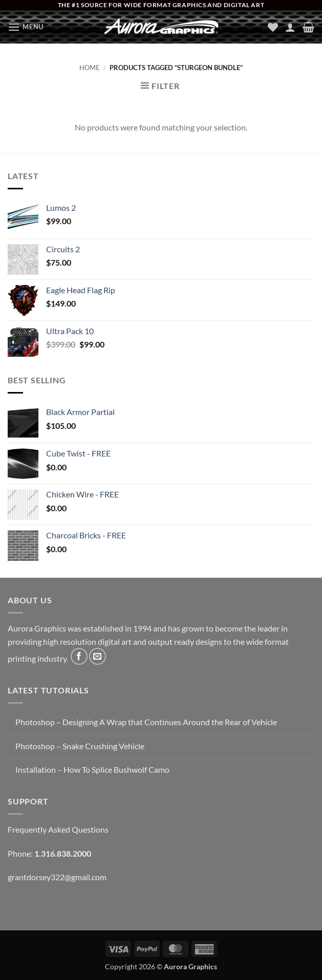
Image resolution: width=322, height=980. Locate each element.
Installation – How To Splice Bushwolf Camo (92, 769)
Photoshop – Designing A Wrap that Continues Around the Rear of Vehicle (146, 722)
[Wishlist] (273, 27)
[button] (26, 27)
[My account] (290, 27)
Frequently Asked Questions (58, 829)
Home (90, 68)
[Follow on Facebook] (79, 656)
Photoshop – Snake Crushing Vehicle (80, 746)
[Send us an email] (98, 656)
